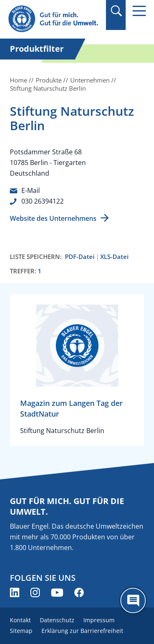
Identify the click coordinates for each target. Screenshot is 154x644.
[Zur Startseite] (54, 19)
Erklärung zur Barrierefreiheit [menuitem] (82, 631)
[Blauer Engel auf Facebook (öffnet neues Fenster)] (79, 592)
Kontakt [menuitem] (20, 620)
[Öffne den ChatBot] (133, 600)
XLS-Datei (114, 257)
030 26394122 (43, 201)
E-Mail (31, 190)
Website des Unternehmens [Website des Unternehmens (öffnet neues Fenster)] (53, 218)
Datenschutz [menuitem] (57, 620)
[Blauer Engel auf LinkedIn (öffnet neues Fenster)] (15, 592)
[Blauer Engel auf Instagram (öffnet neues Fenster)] (35, 592)
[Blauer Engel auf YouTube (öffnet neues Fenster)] (57, 592)
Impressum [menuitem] (99, 620)
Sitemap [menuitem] (21, 631)
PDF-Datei (80, 257)
